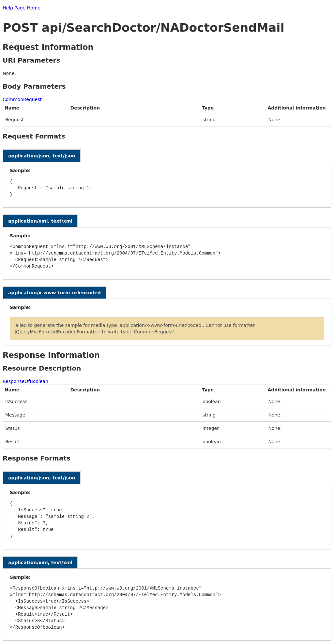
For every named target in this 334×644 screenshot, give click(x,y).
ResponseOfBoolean (25, 381)
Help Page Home (22, 8)
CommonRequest (22, 99)
